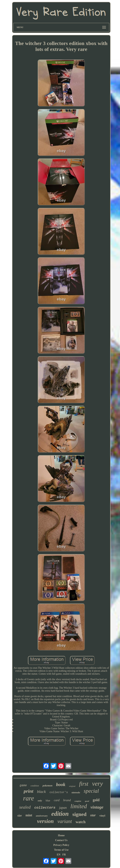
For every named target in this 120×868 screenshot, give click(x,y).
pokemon (47, 786)
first (84, 784)
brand (67, 800)
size (20, 816)
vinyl (102, 816)
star (93, 815)
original (72, 786)
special (91, 791)
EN (59, 855)
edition (60, 814)
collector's (59, 792)
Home (61, 835)
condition (35, 786)
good (87, 801)
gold (96, 800)
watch (81, 822)
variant (65, 821)
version (45, 821)
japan (63, 808)
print (29, 791)
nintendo (76, 793)
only (40, 801)
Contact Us (61, 840)
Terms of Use (61, 850)
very (97, 784)
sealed (25, 807)
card (57, 800)
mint (29, 815)
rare (29, 798)
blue (48, 801)
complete (78, 801)
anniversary (42, 816)
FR (64, 855)
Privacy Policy (61, 845)
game (23, 786)
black (41, 792)
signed (79, 814)
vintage (97, 807)
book (61, 785)
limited (79, 806)
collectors (45, 808)
